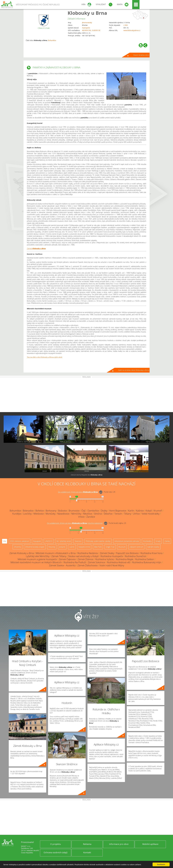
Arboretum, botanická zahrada (127, 541)
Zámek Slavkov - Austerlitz (62, 565)
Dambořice (93, 511)
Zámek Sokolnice (96, 562)
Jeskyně (62, 547)
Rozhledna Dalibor (145, 559)
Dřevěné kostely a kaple (35, 547)
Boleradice (28, 511)
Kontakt (87, 852)
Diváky (104, 511)
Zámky (167, 541)
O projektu (56, 844)
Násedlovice (63, 514)
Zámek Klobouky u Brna (22, 553)
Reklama (87, 844)
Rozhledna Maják (125, 559)
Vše (5, 541)
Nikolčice (88, 514)
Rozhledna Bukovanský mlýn (147, 562)
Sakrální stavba (153, 547)
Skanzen (78, 541)
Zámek (36, 248)
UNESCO (49, 541)
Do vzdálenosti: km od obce (78, 492)
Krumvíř (158, 511)
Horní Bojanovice (118, 511)
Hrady (158, 541)
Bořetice (40, 511)
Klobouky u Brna (87, 13)
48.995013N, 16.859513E (91, 30)
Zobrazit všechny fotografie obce (87, 475)
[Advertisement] (87, 395)
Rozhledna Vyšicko (105, 559)
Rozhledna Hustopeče (112, 556)
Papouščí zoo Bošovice (127, 553)
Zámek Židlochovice (88, 565)
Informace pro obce (119, 844)
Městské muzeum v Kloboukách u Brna (56, 553)
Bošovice (62, 511)
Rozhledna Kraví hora (151, 553)
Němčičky (76, 514)
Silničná (98, 514)
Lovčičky (27, 514)
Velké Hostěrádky (151, 514)
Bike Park (98, 547)
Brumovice (74, 511)
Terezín (118, 514)
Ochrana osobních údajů (56, 852)
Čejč (84, 511)
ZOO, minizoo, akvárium (20, 541)
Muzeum (122, 547)
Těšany (128, 514)
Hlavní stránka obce (141, 55)
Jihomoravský (87, 23)
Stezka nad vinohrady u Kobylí (83, 556)
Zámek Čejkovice (67, 559)
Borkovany (51, 511)
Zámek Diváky (107, 553)
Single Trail (110, 547)
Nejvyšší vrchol (84, 547)
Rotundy (52, 547)
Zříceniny (17, 547)
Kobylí (149, 511)
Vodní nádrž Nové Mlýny (112, 565)
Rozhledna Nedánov (88, 553)
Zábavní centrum (136, 547)
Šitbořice (108, 514)
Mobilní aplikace (150, 844)
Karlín (131, 511)
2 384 (126, 25)
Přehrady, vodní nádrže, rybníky (98, 541)
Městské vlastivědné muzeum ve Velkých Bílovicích (36, 562)
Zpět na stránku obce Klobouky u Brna (134, 370)
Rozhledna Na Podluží (75, 562)
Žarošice (91, 517)
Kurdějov (17, 514)
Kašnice (140, 511)
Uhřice (136, 514)
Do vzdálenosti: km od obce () (75, 523)
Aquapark (37, 541)
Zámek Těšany (59, 556)
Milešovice (39, 514)
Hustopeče (86, 28)
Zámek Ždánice (85, 559)
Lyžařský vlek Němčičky (38, 556)
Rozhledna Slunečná (135, 556)
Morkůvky (51, 514)
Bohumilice (52, 40)
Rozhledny (147, 541)
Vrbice (81, 517)
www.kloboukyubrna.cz (132, 30)
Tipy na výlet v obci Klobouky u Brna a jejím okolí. (45, 357)
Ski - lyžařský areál (63, 541)
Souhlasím (161, 864)
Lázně (72, 547)
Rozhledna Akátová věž (119, 562)
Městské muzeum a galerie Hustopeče (37, 559)
